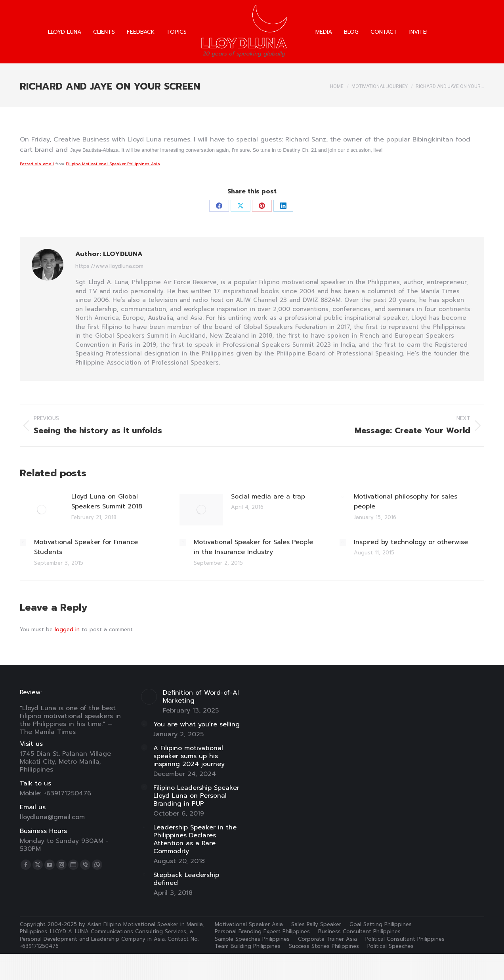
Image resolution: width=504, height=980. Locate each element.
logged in (67, 629)
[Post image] (42, 510)
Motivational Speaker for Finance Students (86, 547)
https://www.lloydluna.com (109, 266)
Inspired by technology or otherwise (411, 542)
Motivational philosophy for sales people (406, 502)
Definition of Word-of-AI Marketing (201, 697)
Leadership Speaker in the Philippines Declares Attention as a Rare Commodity (195, 839)
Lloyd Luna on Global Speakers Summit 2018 (107, 502)
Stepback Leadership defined (186, 879)
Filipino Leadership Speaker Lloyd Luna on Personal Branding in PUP (196, 796)
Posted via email (37, 164)
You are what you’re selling (197, 724)
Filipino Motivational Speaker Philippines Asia (113, 164)
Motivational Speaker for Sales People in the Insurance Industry (253, 547)
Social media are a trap (268, 497)
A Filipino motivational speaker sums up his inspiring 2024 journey (189, 756)
